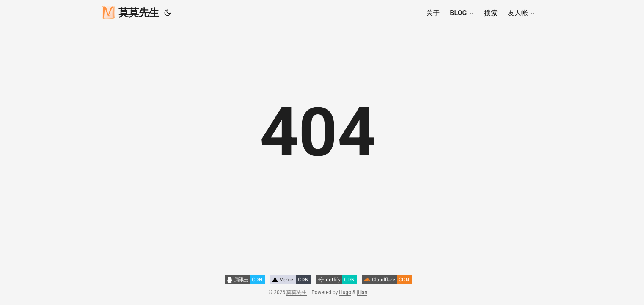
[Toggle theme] (168, 13)
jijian (362, 292)
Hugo (345, 292)
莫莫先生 (130, 12)
